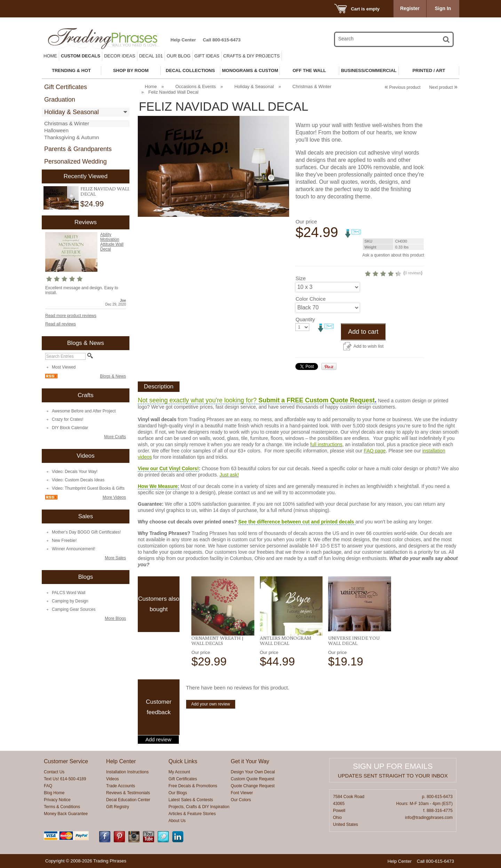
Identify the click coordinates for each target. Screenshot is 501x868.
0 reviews (413, 273)
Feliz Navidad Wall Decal (105, 191)
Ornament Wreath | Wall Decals (217, 641)
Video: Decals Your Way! (75, 472)
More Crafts (115, 437)
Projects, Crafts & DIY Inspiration (199, 807)
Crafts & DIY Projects (252, 56)
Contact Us (54, 772)
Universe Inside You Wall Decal (354, 641)
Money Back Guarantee (66, 814)
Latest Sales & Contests (191, 800)
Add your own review (211, 704)
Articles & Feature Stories (192, 814)
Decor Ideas (120, 56)
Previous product (402, 87)
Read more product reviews (71, 316)
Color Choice (311, 299)
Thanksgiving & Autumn (72, 137)
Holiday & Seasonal (71, 112)
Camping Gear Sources (74, 609)
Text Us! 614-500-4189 (65, 779)
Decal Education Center (128, 800)
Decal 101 (151, 56)
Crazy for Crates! (68, 419)
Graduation (60, 100)
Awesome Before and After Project (84, 411)
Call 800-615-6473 (222, 40)
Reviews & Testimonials (128, 793)
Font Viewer (242, 793)
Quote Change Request (253, 786)
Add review (158, 740)
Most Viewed (64, 367)
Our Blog (179, 56)
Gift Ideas (207, 56)
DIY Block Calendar (70, 428)
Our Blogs (178, 793)
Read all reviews (61, 324)
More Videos (114, 497)
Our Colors (241, 800)
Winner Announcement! (74, 549)
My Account (179, 772)
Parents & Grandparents (78, 149)
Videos (112, 779)
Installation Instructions (127, 772)
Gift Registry (118, 807)
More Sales (115, 558)
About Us (177, 821)
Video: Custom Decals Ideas (78, 480)
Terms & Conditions (62, 807)
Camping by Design (70, 601)
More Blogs (115, 618)
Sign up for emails (393, 766)
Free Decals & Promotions (193, 786)
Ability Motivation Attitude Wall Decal (112, 242)
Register (410, 8)
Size (300, 278)
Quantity (305, 319)
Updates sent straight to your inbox (393, 776)
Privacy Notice (57, 800)
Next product (443, 87)
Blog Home (54, 793)
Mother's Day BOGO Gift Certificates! (86, 532)
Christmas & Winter (67, 123)
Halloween (56, 130)
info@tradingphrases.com (429, 818)
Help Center (183, 40)
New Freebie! (64, 540)
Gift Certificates (66, 87)
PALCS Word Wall (69, 593)
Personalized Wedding (75, 161)
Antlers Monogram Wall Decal (286, 641)
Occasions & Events (196, 86)
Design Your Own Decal (253, 772)
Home (50, 56)
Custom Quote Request (252, 779)
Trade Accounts (121, 786)
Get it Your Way (250, 761)
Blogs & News (113, 376)
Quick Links (183, 761)
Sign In (443, 8)
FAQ (48, 786)
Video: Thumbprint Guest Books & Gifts (88, 488)
